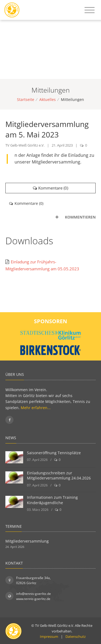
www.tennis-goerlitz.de (33, 599)
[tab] (50, 217)
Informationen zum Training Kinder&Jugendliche (52, 500)
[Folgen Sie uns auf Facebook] (9, 420)
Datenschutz (76, 636)
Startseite (26, 99)
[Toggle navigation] (90, 10)
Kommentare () (51, 188)
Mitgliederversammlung (27, 541)
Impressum (49, 636)
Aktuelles (48, 99)
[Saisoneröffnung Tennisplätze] (14, 457)
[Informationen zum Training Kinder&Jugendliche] (14, 502)
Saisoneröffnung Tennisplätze (54, 453)
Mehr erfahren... (36, 408)
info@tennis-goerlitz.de (34, 594)
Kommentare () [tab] (26, 203)
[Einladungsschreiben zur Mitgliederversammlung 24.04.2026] (14, 477)
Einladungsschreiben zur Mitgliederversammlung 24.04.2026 (59, 476)
